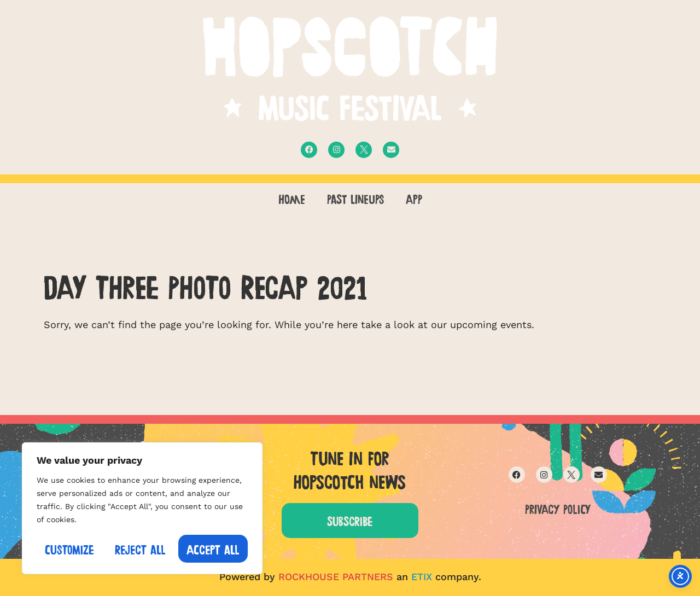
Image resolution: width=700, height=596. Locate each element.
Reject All (140, 549)
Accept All (213, 549)
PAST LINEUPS (355, 198)
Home (292, 198)
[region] (142, 508)
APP (414, 198)
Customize (69, 549)
